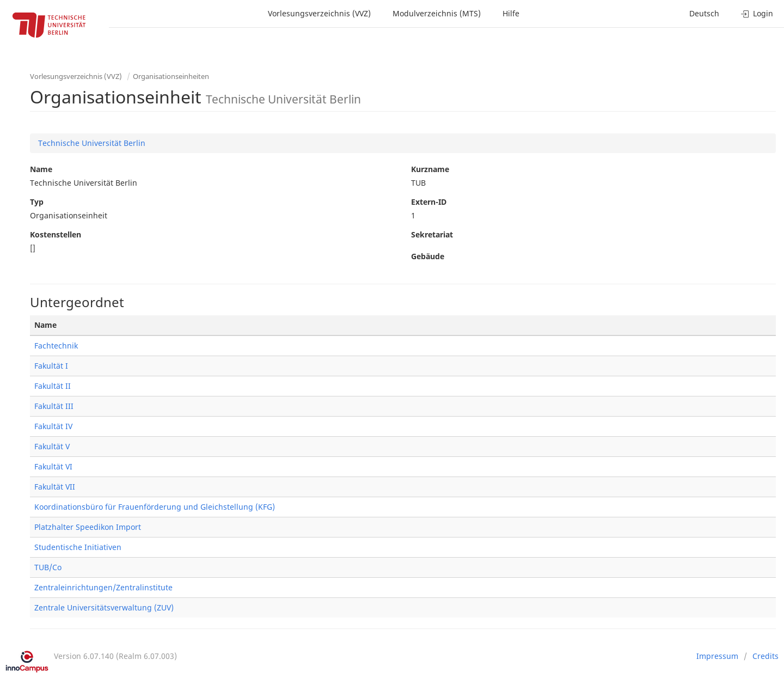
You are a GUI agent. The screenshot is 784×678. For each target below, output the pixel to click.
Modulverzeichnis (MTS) (437, 13)
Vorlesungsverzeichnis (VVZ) (319, 13)
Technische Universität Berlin (92, 143)
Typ (37, 202)
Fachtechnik (56, 346)
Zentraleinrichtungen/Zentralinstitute (103, 587)
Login (757, 13)
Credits (765, 656)
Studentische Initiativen (78, 547)
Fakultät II (53, 386)
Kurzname (430, 169)
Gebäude (428, 256)
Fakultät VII (55, 487)
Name (41, 169)
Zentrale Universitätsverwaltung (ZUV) (104, 607)
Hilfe (511, 13)
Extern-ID (429, 202)
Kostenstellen (56, 234)
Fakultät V (52, 446)
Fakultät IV (53, 426)
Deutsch (704, 13)
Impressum (717, 656)
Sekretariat (432, 234)
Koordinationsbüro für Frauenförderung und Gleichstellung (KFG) (155, 507)
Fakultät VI (53, 466)
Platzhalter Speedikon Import (88, 527)
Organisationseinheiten (171, 76)
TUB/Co (48, 567)
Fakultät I (51, 366)
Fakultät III (54, 406)
